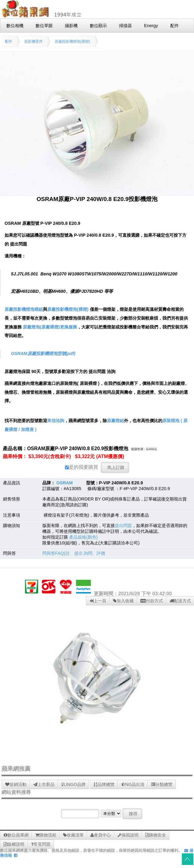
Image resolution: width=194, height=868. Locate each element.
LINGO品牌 (73, 784)
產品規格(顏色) (83, 537)
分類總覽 (162, 784)
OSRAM (65, 483)
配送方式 (180, 601)
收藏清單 (73, 835)
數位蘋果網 (16, 835)
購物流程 (46, 835)
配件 (9, 41)
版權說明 (14, 844)
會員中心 (101, 835)
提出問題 (123, 525)
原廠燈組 (115, 421)
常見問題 (41, 844)
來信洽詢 (56, 421)
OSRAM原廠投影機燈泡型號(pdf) (43, 353)
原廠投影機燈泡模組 (24, 309)
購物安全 (156, 835)
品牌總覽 (104, 784)
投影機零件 (34, 41)
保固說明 (128, 835)
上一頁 (98, 601)
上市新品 (44, 784)
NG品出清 (133, 784)
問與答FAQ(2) (56, 553)
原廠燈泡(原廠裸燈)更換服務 (50, 327)
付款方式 (152, 601)
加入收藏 (123, 601)
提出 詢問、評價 (90, 553)
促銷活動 (16, 784)
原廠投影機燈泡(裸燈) (72, 41)
